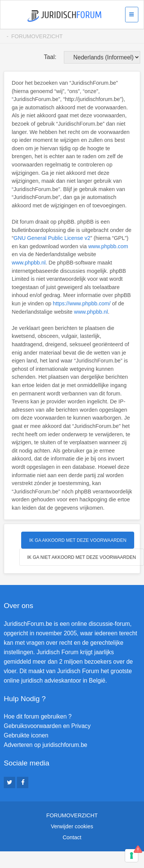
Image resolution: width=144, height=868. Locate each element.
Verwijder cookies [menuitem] (72, 826)
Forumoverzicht (37, 36)
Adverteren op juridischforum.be (46, 745)
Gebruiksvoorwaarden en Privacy (47, 726)
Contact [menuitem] (72, 837)
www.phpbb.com (108, 246)
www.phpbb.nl (29, 263)
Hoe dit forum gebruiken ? (38, 716)
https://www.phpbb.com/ (82, 303)
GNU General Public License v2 (52, 238)
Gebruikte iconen (26, 735)
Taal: (50, 57)
